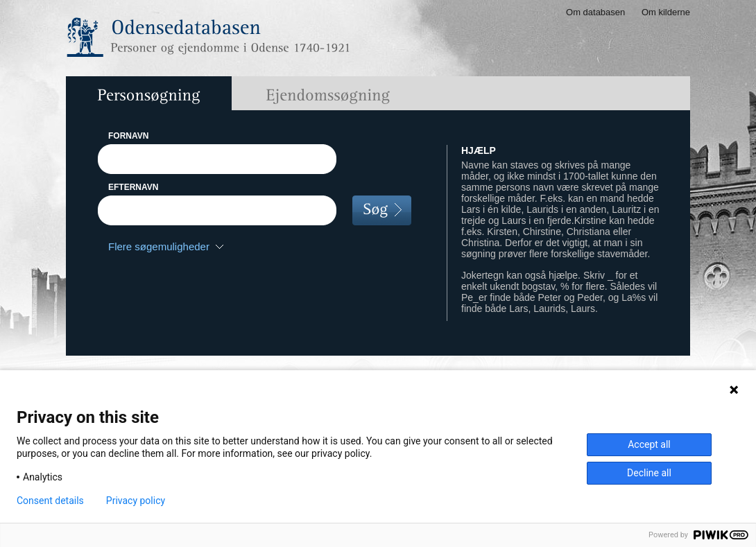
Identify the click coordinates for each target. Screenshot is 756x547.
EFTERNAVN (133, 187)
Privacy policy (136, 501)
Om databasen (595, 12)
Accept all (649, 444)
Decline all (649, 473)
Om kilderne (666, 12)
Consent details (50, 501)
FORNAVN (128, 136)
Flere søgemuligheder (159, 246)
